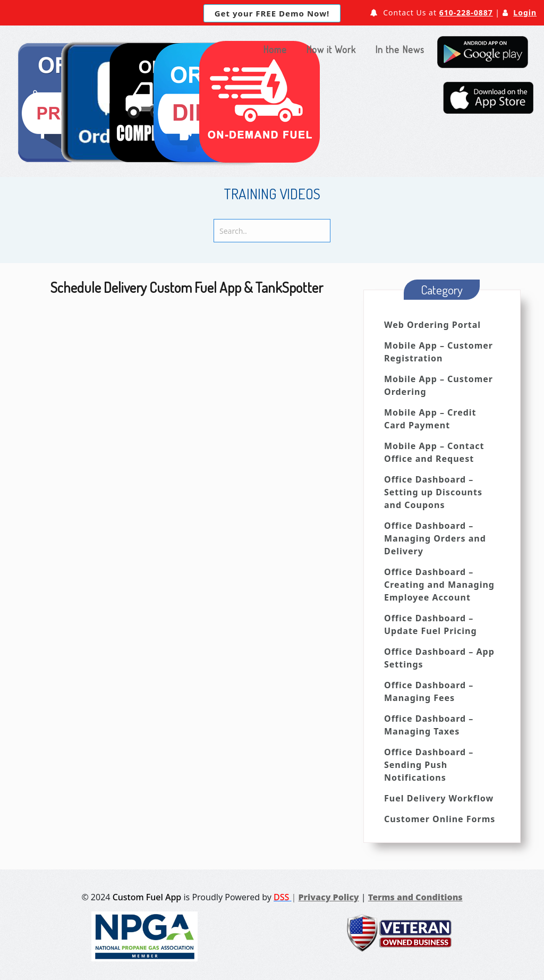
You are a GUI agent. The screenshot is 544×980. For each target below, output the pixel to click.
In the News (400, 49)
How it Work (331, 49)
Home (275, 49)
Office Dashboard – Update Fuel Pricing (431, 624)
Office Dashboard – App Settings (439, 658)
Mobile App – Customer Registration (439, 352)
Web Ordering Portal (432, 325)
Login (525, 12)
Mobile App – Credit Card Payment (430, 419)
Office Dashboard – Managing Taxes (429, 725)
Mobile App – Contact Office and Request (434, 452)
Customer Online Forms (440, 819)
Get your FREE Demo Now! (272, 13)
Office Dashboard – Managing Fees (429, 691)
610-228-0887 (466, 12)
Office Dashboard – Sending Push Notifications (429, 765)
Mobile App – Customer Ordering (439, 385)
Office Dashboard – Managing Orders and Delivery (435, 538)
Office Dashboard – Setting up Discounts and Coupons (433, 492)
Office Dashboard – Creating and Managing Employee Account (439, 585)
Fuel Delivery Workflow (439, 798)
